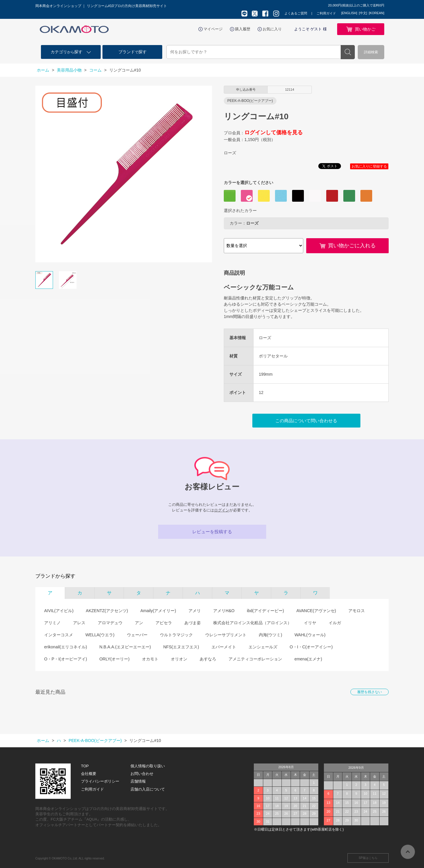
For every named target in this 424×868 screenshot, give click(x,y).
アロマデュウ (110, 623)
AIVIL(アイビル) (59, 611)
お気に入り (272, 29)
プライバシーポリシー (100, 781)
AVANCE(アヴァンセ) (316, 611)
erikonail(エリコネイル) (66, 647)
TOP (85, 766)
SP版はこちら (368, 858)
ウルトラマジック (176, 635)
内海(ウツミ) (270, 635)
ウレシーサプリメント (226, 635)
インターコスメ (59, 635)
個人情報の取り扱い (148, 766)
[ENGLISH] (349, 13)
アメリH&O (224, 611)
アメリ (195, 611)
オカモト (150, 659)
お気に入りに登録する (369, 166)
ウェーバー (137, 635)
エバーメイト (224, 647)
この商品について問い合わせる (306, 421)
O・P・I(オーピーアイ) (66, 659)
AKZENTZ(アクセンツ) (107, 611)
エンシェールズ (263, 647)
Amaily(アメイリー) (158, 611)
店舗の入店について (148, 789)
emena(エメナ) (308, 659)
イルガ (335, 623)
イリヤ (310, 623)
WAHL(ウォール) (310, 635)
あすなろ (208, 659)
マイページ (213, 29)
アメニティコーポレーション (255, 659)
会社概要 (89, 774)
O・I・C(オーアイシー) (311, 647)
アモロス (357, 611)
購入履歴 (243, 29)
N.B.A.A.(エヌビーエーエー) (125, 647)
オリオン (179, 659)
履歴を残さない (370, 692)
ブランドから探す (55, 576)
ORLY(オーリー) (114, 659)
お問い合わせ (142, 774)
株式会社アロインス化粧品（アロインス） (252, 623)
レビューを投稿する (212, 532)
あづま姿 (193, 623)
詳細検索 (371, 52)
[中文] (363, 13)
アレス (79, 623)
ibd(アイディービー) (265, 611)
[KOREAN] (376, 13)
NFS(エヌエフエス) (181, 647)
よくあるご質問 (296, 13)
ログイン (222, 510)
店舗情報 (138, 781)
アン (139, 623)
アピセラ (164, 623)
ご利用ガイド (326, 13)
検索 (348, 52)
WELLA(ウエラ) (100, 635)
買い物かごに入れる (352, 246)
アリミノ (52, 623)
